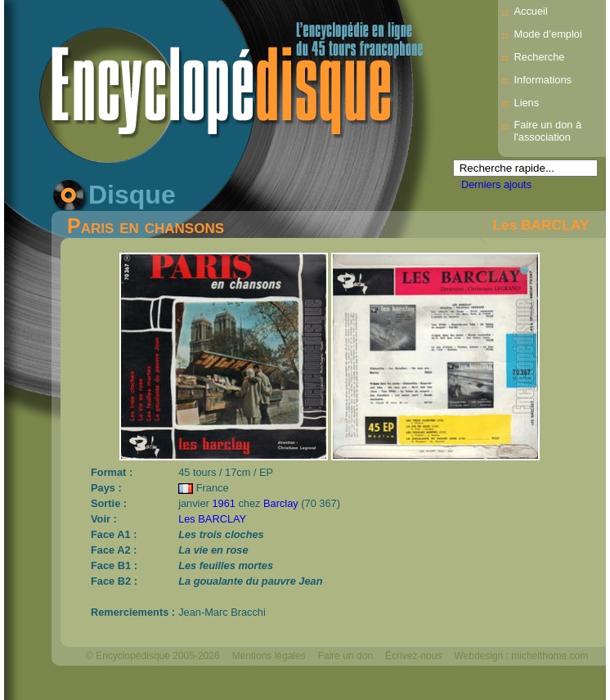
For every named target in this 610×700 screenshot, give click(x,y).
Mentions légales (269, 656)
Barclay (281, 503)
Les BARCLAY (540, 225)
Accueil (531, 11)
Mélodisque (111, 684)
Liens (527, 103)
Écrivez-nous (413, 656)
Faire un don (345, 656)
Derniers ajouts (496, 184)
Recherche (540, 57)
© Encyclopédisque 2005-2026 (153, 656)
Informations (543, 80)
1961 (223, 503)
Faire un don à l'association (548, 131)
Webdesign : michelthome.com (521, 656)
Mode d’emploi (548, 34)
